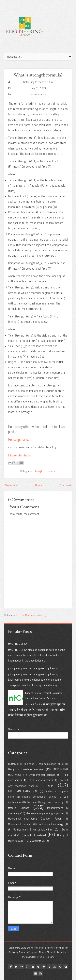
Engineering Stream (37, 948)
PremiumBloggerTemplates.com (38, 957)
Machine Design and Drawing (45, 802)
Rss (41, 974)
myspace (38, 967)
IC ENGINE (48, 786)
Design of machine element (26, 769)
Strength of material (45, 471)
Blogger (64, 948)
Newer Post (11, 485)
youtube (55, 967)
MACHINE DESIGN (18, 644)
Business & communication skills (44, 764)
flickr (22, 967)
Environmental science (42, 775)
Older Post (65, 485)
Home (39, 485)
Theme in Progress (28, 952)
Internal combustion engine (39, 797)
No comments (38, 94)
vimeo (60, 967)
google (27, 967)
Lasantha (62, 952)
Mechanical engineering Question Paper (35, 819)
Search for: (14, 729)
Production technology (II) (53, 824)
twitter (16, 967)
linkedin (33, 967)
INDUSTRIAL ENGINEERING (23, 791)
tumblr (49, 967)
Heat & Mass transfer (39, 780)
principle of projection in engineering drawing (33, 668)
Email (35, 974)
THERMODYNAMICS (34, 841)
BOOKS (12, 764)
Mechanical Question (20, 824)
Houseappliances (20, 440)
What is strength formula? (38, 75)
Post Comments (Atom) (33, 615)
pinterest (44, 967)
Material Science (19, 808)
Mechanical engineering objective (45, 813)
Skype (65, 967)
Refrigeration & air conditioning (33, 829)
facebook (11, 967)
